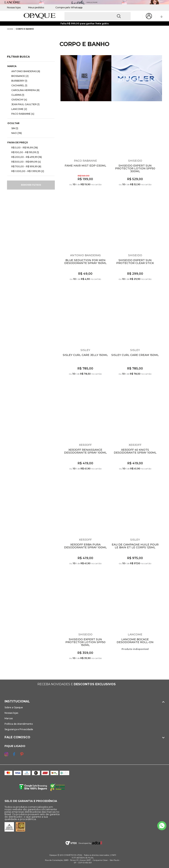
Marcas (9, 718)
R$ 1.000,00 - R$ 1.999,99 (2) (26, 171)
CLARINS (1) (16, 95)
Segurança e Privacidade (19, 729)
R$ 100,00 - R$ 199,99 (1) (24, 152)
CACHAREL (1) (18, 85)
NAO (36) (15, 133)
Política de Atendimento (19, 724)
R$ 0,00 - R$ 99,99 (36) (23, 147)
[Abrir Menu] (9, 16)
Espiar (107, 108)
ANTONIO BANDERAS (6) (24, 71)
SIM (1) (13, 128)
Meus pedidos (36, 7)
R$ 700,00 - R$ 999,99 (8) (25, 166)
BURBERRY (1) (18, 81)
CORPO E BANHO (25, 29)
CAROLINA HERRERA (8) (24, 90)
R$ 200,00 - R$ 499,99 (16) (25, 157)
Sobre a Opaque (14, 707)
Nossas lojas (14, 7)
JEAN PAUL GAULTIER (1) (24, 104)
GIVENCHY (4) (18, 100)
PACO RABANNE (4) (21, 114)
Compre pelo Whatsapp (67, 7)
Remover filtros (31, 185)
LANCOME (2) (18, 109)
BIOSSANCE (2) (18, 76)
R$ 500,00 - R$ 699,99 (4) (25, 162)
